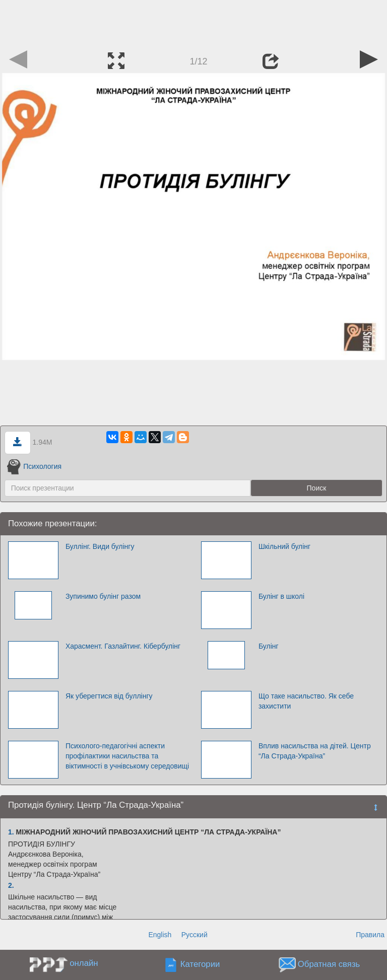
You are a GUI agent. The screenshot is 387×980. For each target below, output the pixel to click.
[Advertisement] (193, 23)
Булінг (269, 646)
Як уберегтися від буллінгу (109, 696)
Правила (370, 935)
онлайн (84, 963)
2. (11, 885)
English (160, 935)
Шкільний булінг (284, 546)
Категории (200, 965)
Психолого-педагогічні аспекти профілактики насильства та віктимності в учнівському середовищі (127, 756)
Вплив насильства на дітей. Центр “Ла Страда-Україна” (315, 751)
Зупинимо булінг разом (103, 596)
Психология (34, 466)
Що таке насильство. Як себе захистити (306, 701)
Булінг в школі (281, 596)
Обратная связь (329, 965)
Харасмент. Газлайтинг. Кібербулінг (123, 646)
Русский (195, 935)
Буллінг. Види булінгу (100, 546)
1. (11, 832)
